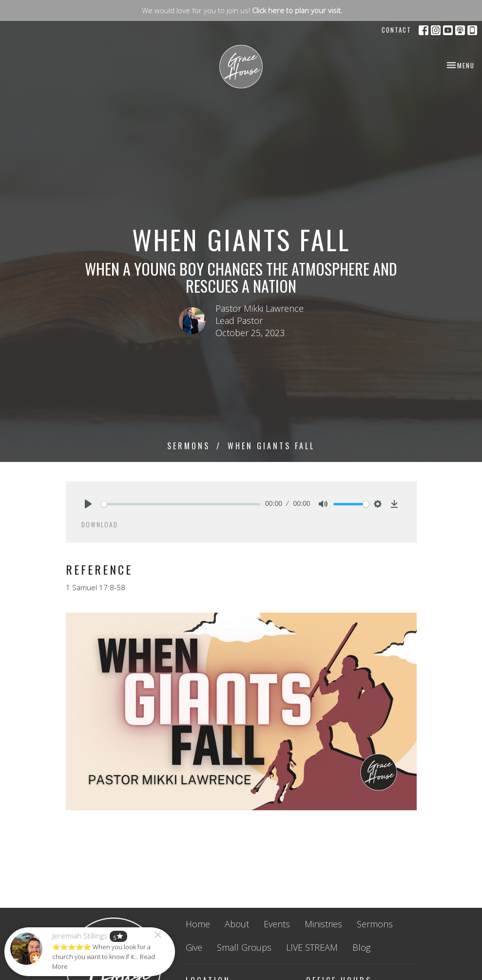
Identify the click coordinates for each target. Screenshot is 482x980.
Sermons (189, 446)
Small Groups (244, 947)
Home (198, 924)
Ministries (323, 924)
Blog (361, 947)
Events (277, 924)
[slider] (181, 504)
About (237, 924)
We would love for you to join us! (242, 10)
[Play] (88, 504)
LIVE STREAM (312, 947)
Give (194, 947)
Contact (396, 30)
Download (100, 524)
